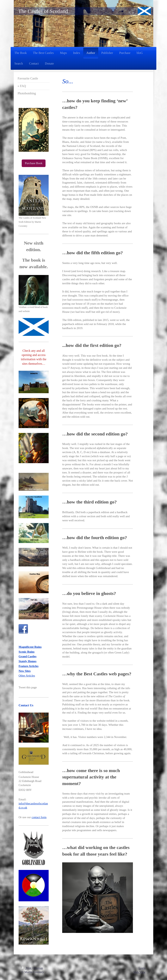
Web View (139, 972)
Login (142, 968)
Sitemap (38, 968)
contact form (39, 817)
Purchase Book (34, 163)
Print (27, 968)
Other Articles (27, 676)
